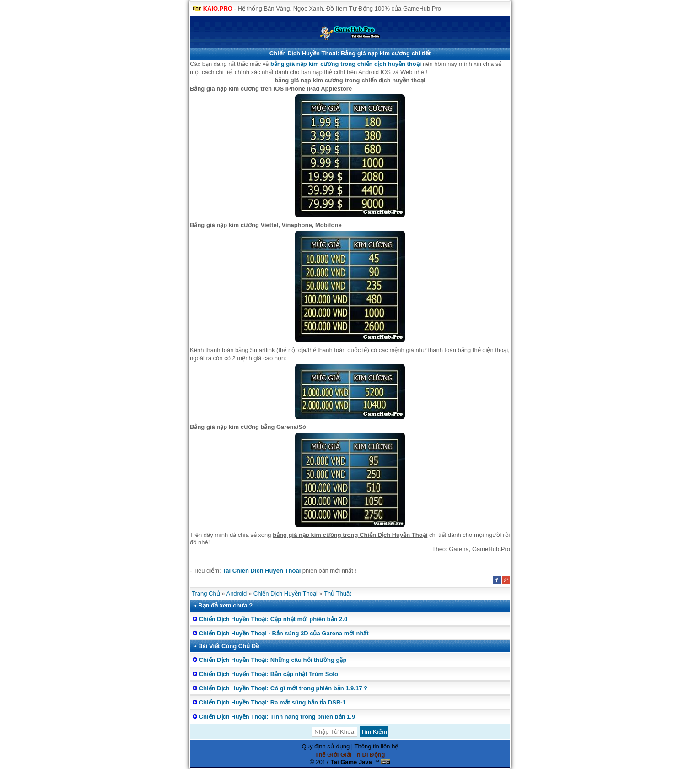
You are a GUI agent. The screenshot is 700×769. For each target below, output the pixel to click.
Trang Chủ (206, 593)
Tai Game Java (351, 762)
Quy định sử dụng (326, 746)
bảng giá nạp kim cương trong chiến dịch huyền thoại (346, 64)
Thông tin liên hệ (377, 746)
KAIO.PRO (218, 8)
